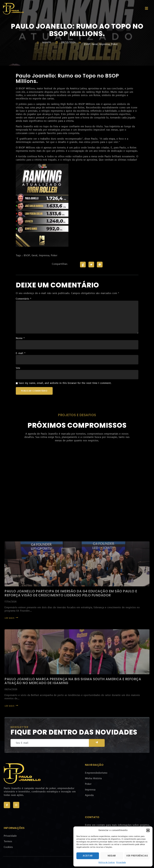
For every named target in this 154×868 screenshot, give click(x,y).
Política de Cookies (107, 863)
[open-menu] (146, 9)
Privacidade (121, 863)
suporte (47, 42)
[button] (148, 830)
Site (18, 393)
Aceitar (88, 856)
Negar (112, 856)
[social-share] (83, 289)
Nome (20, 363)
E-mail (21, 378)
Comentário (24, 323)
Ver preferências (137, 856)
